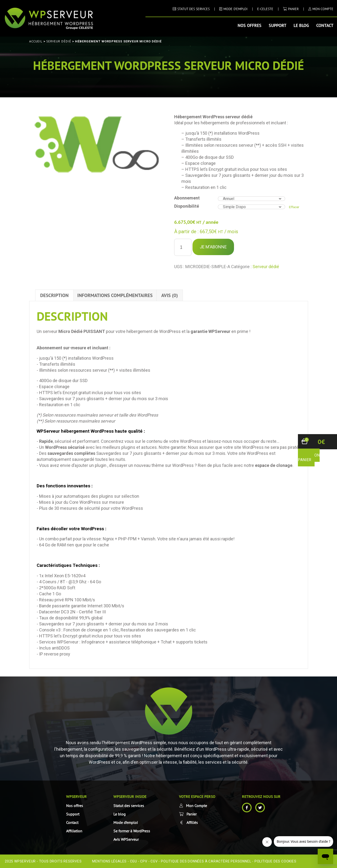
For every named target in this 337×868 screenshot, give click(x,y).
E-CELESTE (265, 9)
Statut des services (129, 806)
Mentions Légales (109, 861)
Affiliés (192, 822)
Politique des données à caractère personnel (206, 861)
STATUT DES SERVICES (193, 9)
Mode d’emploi (126, 822)
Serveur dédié (59, 41)
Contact (325, 25)
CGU (134, 861)
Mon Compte (196, 806)
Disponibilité (187, 206)
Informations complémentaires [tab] (115, 295)
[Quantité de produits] (183, 247)
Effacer (294, 207)
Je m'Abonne (213, 247)
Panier (293, 9)
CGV (154, 861)
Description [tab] (55, 295)
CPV (144, 861)
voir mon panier (309, 457)
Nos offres (250, 25)
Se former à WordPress (132, 831)
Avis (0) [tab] (170, 295)
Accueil (36, 41)
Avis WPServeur (126, 839)
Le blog (301, 25)
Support (278, 25)
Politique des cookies (275, 861)
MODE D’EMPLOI (235, 9)
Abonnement (187, 198)
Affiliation (74, 831)
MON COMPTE (323, 9)
